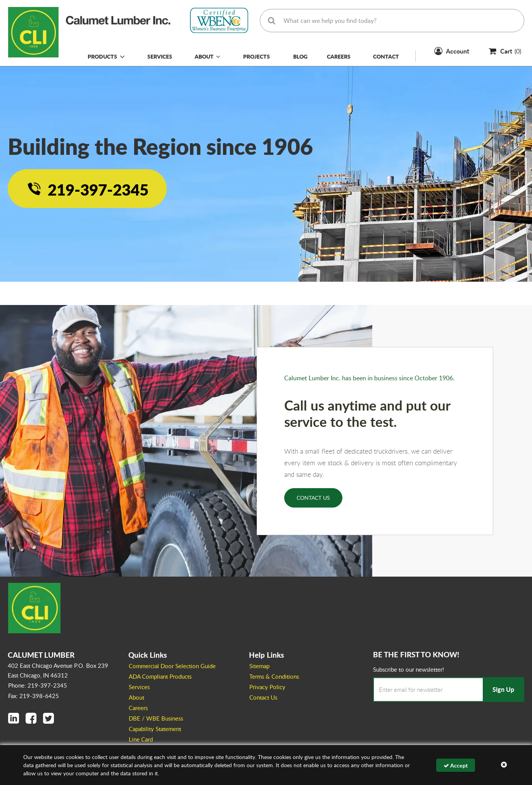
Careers (339, 56)
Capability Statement (155, 729)
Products (102, 56)
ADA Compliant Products (160, 676)
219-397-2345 (98, 189)
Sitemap (259, 666)
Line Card (141, 739)
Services (160, 56)
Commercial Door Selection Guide (172, 666)
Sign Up (503, 689)
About (207, 56)
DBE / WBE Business (156, 718)
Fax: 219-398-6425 (34, 696)
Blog (300, 56)
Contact (386, 56)
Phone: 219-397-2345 (38, 685)
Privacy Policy (267, 687)
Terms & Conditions (274, 676)
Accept (456, 765)
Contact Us (313, 498)
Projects (256, 56)
